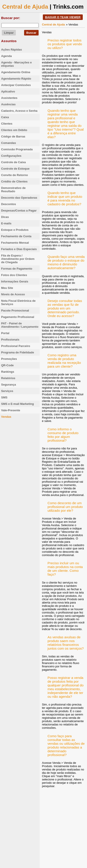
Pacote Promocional (15, 311)
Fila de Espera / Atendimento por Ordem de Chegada (18, 259)
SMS (4, 397)
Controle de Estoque (15, 169)
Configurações (11, 156)
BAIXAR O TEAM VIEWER (63, 17)
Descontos (8, 204)
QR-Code (7, 365)
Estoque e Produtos (15, 230)
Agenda (6, 56)
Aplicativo (8, 91)
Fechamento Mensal (15, 243)
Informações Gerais (15, 281)
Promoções (9, 359)
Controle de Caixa (13, 162)
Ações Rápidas (11, 50)
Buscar (31, 33)
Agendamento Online (16, 72)
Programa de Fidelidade (18, 352)
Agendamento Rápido (16, 79)
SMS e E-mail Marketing (18, 404)
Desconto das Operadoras (19, 198)
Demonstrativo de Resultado (13, 190)
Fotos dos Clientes (14, 275)
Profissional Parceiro (16, 346)
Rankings (8, 372)
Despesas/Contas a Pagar (19, 211)
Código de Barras (13, 136)
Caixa (5, 117)
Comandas (8, 143)
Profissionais (10, 340)
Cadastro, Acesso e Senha (19, 111)
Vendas (6, 417)
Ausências (8, 104)
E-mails (6, 223)
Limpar (9, 33)
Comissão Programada (17, 149)
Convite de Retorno (14, 175)
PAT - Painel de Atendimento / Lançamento (20, 325)
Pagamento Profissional (18, 317)
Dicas (5, 217)
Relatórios (8, 378)
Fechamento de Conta (16, 236)
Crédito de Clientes (14, 181)
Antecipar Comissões (16, 85)
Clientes (7, 124)
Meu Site (7, 288)
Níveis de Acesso (13, 294)
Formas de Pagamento (17, 269)
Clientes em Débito (14, 130)
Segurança (8, 385)
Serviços (7, 391)
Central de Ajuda (25, 7)
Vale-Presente (11, 410)
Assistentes (9, 98)
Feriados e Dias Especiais (19, 249)
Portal (5, 333)
